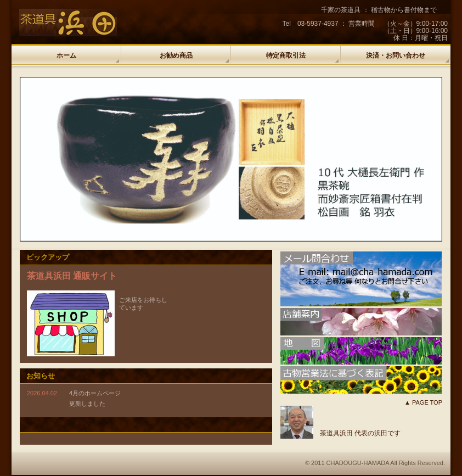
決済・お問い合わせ (396, 55)
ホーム (66, 55)
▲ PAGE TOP (423, 402)
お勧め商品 (176, 55)
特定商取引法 (286, 55)
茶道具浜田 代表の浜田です (360, 433)
